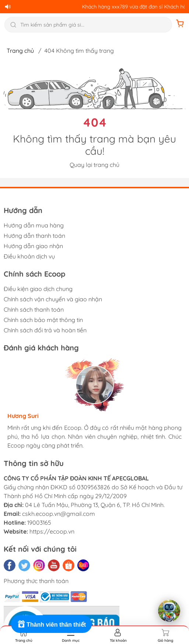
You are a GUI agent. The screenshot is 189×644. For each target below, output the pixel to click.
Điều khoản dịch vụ (29, 256)
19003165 (39, 523)
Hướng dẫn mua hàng (34, 225)
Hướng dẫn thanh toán (34, 236)
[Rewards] (51, 624)
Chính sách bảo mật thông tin (43, 320)
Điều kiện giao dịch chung (38, 289)
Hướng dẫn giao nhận (33, 246)
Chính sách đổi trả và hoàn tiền (45, 330)
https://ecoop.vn (52, 531)
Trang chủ (20, 51)
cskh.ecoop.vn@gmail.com (59, 514)
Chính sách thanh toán (34, 309)
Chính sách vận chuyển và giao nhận (53, 299)
